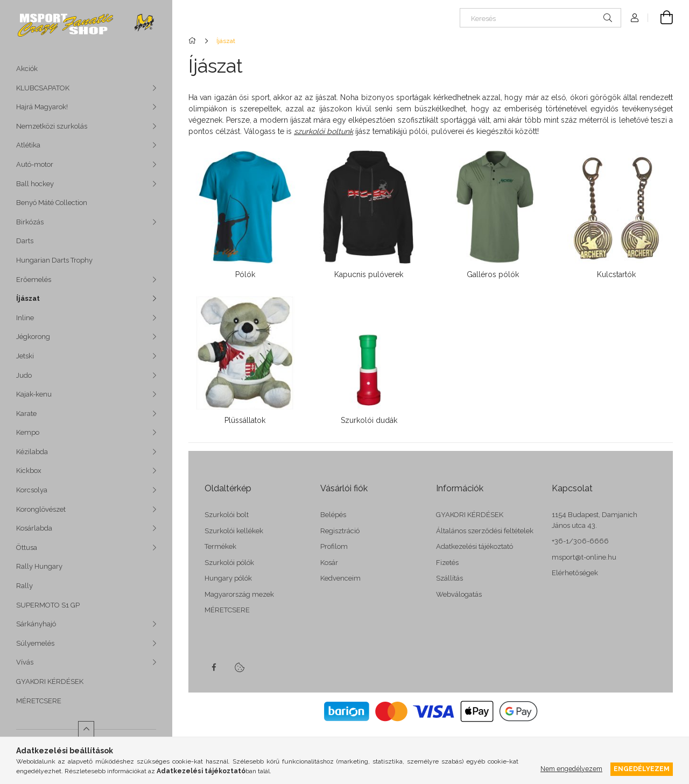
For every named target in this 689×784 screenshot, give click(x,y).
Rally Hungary (39, 566)
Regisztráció (340, 531)
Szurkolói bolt (227, 515)
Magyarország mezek (239, 594)
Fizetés (447, 563)
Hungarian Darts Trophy (54, 260)
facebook (214, 667)
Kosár (329, 563)
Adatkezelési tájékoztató (474, 546)
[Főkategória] (194, 41)
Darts (25, 241)
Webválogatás (459, 594)
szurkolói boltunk (324, 131)
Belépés (333, 515)
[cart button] (660, 18)
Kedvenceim (340, 578)
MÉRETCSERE (39, 701)
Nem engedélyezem (571, 769)
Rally (24, 586)
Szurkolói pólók (229, 563)
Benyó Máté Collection (52, 203)
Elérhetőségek (575, 573)
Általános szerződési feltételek (485, 531)
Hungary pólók (228, 578)
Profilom (334, 546)
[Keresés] (540, 18)
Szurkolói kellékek (234, 531)
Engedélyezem (642, 769)
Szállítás (449, 578)
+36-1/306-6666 (580, 541)
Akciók (27, 69)
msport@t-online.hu (584, 557)
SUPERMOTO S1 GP (48, 605)
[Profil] (635, 18)
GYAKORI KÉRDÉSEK (50, 681)
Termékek (220, 546)
